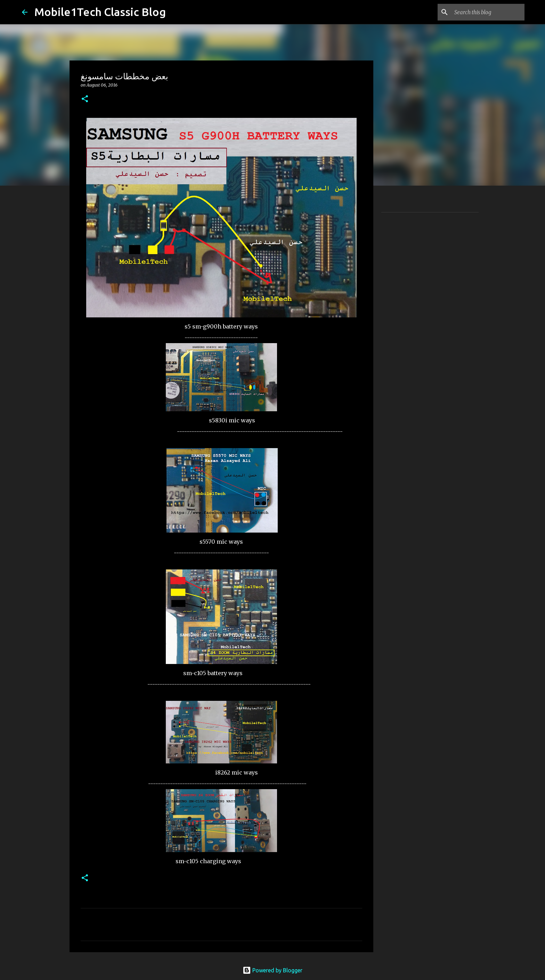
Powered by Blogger (272, 970)
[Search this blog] (488, 12)
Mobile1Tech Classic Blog (100, 12)
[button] (85, 99)
